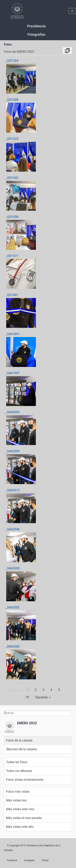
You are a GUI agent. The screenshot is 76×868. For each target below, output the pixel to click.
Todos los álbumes (19, 771)
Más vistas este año (20, 827)
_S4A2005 (13, 412)
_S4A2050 (13, 568)
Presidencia (36, 26)
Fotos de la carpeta (19, 740)
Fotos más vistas (18, 792)
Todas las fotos (17, 762)
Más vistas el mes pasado (24, 818)
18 (27, 697)
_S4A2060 (13, 646)
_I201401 (12, 295)
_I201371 (12, 256)
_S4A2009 (13, 451)
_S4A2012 (13, 490)
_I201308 (12, 100)
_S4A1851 (13, 334)
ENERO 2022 (27, 723)
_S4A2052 (13, 607)
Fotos (8, 44)
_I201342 (12, 178)
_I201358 (12, 217)
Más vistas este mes (20, 809)
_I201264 (12, 61)
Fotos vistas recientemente (25, 780)
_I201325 (12, 139)
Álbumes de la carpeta (21, 749)
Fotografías (36, 34)
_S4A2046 (13, 529)
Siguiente (41, 697)
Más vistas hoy (16, 800)
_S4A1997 (13, 373)
